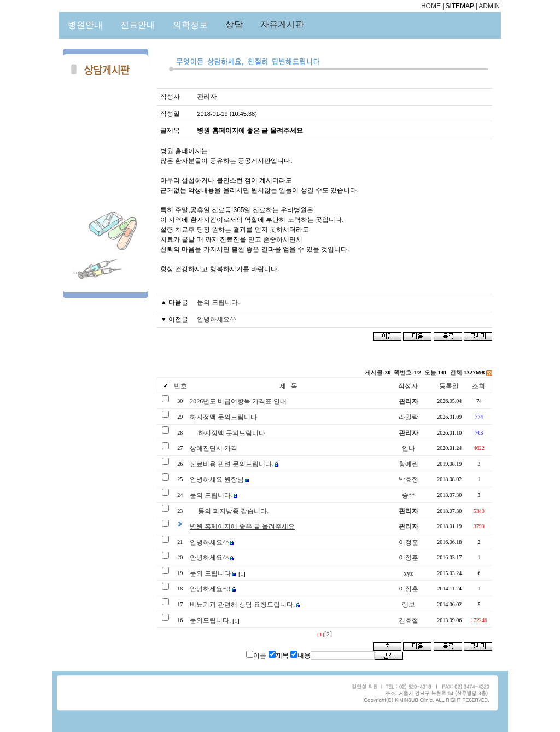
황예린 (409, 464)
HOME (431, 6)
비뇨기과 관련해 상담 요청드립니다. (242, 605)
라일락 (409, 417)
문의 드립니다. (218, 302)
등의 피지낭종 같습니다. (233, 511)
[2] (328, 634)
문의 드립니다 (210, 573)
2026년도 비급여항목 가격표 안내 (238, 401)
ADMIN (489, 6)
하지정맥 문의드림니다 (223, 417)
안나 (409, 448)
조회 (479, 386)
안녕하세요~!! (210, 589)
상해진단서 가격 (214, 448)
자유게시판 (282, 24)
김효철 (409, 620)
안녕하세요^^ (216, 319)
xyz (408, 573)
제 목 (288, 386)
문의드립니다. (210, 620)
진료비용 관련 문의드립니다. (232, 464)
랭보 (409, 605)
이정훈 (409, 542)
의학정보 (190, 25)
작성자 (408, 386)
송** (409, 495)
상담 (234, 24)
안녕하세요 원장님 (217, 479)
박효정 (409, 479)
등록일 (449, 386)
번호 (180, 386)
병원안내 (85, 25)
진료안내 (138, 25)
